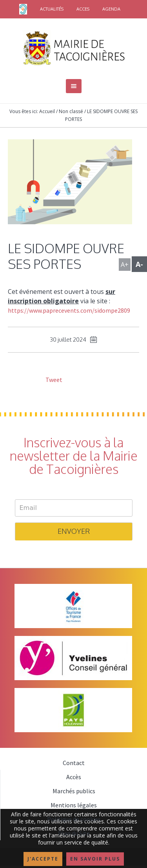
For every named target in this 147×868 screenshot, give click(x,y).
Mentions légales (74, 805)
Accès (74, 777)
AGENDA (111, 9)
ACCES (83, 9)
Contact (74, 763)
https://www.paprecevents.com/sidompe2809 (69, 310)
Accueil (47, 111)
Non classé (71, 111)
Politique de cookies (74, 819)
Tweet (53, 380)
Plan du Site (74, 833)
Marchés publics (74, 791)
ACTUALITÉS (52, 9)
